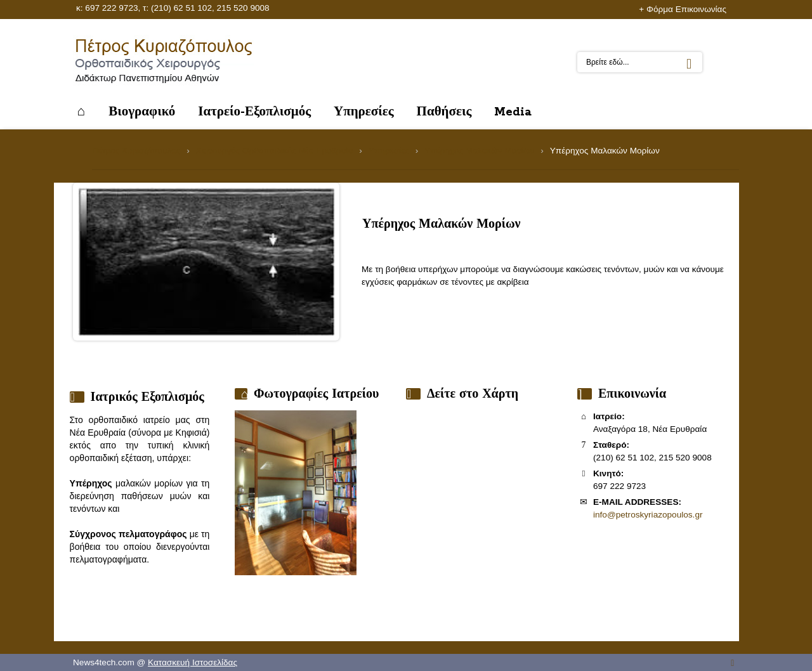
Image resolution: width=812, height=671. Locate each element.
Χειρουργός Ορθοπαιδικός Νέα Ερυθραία (274, 151)
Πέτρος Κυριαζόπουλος (136, 151)
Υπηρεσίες (389, 151)
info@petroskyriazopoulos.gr (648, 515)
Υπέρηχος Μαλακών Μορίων (479, 151)
